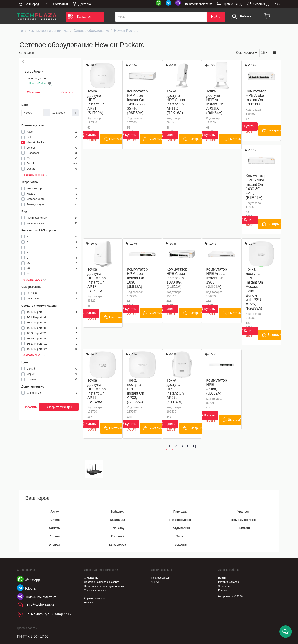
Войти (222, 578)
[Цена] (32, 113)
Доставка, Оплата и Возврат (102, 582)
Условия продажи (95, 590)
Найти (216, 17)
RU (277, 4)
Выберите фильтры (59, 407)
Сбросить (33, 92)
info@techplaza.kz (199, 4)
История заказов (228, 582)
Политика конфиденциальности (104, 586)
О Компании (57, 4)
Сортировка (246, 53)
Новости (89, 603)
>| (194, 446)
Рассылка (224, 590)
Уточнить (67, 92)
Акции (155, 582)
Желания (224, 586)
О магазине (91, 578)
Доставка (82, 4)
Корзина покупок (94, 598)
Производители (161, 578)
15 (264, 53)
